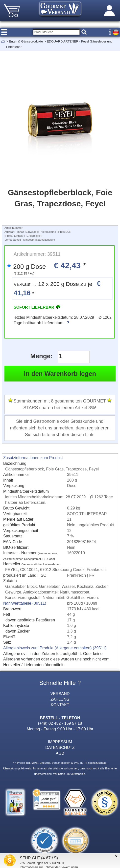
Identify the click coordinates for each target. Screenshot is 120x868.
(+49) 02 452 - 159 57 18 (60, 723)
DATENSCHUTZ (60, 747)
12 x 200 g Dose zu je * (57, 288)
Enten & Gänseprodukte (26, 41)
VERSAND (60, 694)
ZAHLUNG (60, 699)
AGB (60, 753)
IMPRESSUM (60, 742)
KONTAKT (60, 705)
